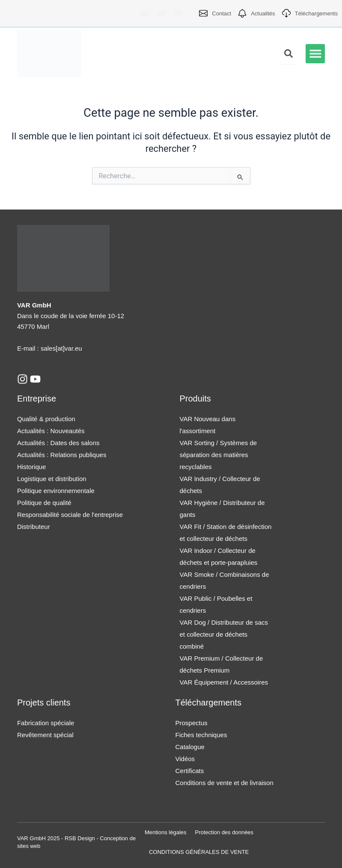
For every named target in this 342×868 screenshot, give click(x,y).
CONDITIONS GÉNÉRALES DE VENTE (199, 852)
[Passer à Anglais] (161, 13)
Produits (195, 399)
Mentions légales (166, 832)
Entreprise (37, 399)
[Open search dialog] (288, 56)
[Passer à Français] (178, 13)
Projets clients (44, 703)
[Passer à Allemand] (144, 13)
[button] (315, 54)
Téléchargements (209, 703)
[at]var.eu (69, 348)
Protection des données (225, 832)
